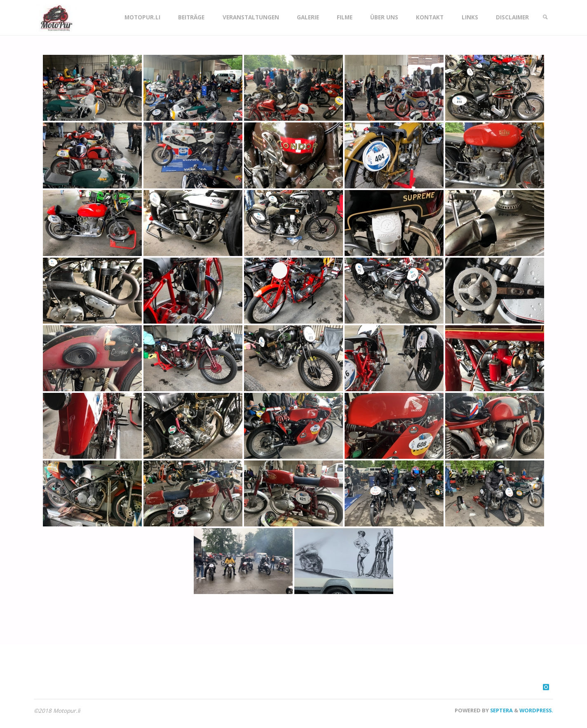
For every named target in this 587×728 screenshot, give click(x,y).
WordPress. (536, 710)
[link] (545, 18)
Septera (501, 710)
